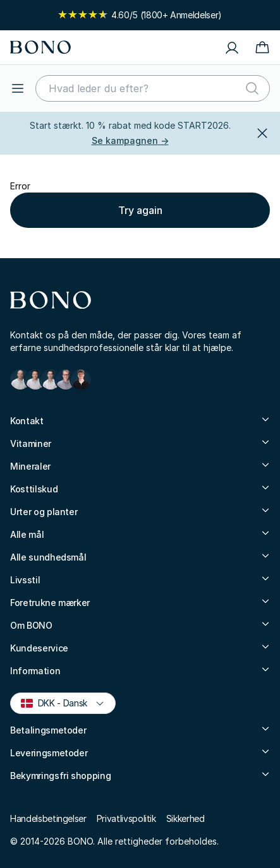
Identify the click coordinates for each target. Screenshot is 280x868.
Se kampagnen (130, 140)
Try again (140, 210)
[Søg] (252, 88)
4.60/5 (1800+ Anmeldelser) (140, 15)
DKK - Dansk (63, 702)
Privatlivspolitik (126, 818)
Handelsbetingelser (48, 818)
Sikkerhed (186, 818)
